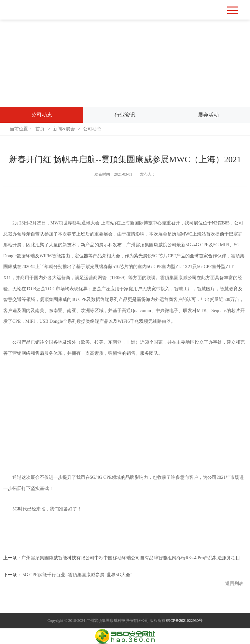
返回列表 (234, 584)
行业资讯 (125, 114)
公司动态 (42, 114)
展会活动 (208, 114)
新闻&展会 (64, 129)
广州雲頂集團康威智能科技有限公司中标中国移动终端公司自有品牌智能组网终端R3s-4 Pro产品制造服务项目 (131, 558)
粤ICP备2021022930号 (184, 621)
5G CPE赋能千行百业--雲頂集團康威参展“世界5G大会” (78, 575)
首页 (40, 129)
